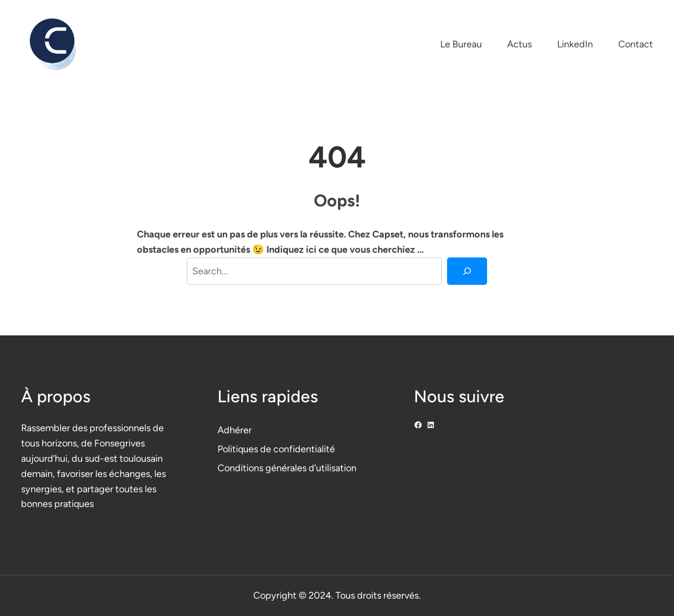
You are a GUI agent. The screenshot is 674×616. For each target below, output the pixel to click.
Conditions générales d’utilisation (287, 468)
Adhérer (235, 430)
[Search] (467, 271)
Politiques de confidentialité (276, 449)
